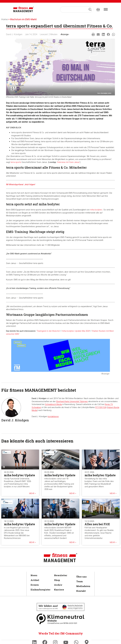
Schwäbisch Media (53, 404)
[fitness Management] (24, 10)
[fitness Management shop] (98, 9)
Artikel (35, 580)
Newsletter (61, 575)
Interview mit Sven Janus (68, 162)
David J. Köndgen (14, 34)
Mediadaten (83, 586)
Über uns (81, 577)
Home (5, 19)
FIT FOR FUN (101, 407)
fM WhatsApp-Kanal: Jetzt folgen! (21, 184)
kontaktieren (53, 416)
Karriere (59, 590)
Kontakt (81, 591)
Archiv (58, 585)
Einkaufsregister (40, 590)
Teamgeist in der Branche (48, 331)
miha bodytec (96, 210)
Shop (57, 580)
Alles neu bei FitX (97, 524)
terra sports (16, 162)
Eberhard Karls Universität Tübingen (72, 401)
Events (35, 585)
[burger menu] (106, 9)
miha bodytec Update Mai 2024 (76, 331)
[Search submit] (90, 10)
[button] (93, 35)
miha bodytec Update (19, 475)
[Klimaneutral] (61, 607)
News (34, 575)
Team (80, 581)
